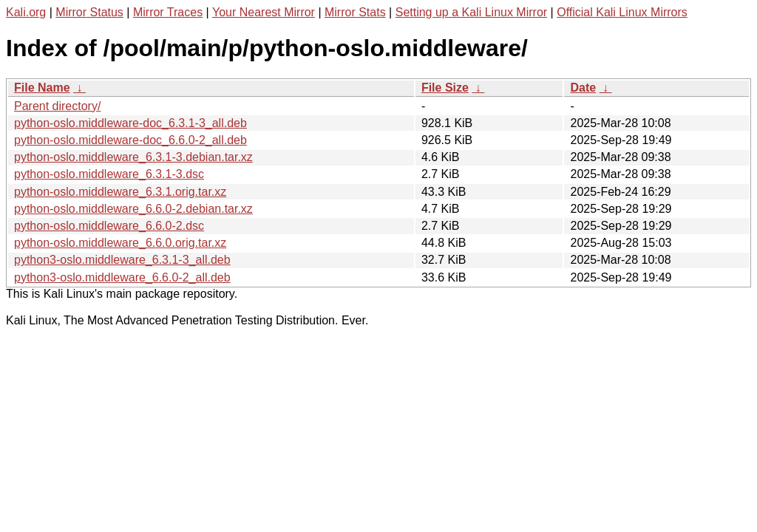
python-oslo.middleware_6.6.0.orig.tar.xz (120, 243)
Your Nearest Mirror (264, 12)
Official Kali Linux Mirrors (622, 12)
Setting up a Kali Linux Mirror (471, 12)
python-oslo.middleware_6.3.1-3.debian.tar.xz (133, 157)
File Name (42, 88)
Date (583, 88)
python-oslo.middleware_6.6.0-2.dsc (109, 226)
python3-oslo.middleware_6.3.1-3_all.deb (122, 260)
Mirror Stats (355, 12)
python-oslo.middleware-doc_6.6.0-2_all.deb (130, 140)
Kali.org (26, 12)
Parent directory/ (57, 106)
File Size (445, 88)
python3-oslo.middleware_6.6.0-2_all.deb (122, 277)
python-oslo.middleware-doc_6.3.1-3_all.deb (130, 123)
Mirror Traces (168, 12)
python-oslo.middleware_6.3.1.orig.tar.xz (120, 192)
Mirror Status (89, 12)
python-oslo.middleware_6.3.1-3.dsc (109, 174)
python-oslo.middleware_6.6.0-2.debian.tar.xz (133, 209)
